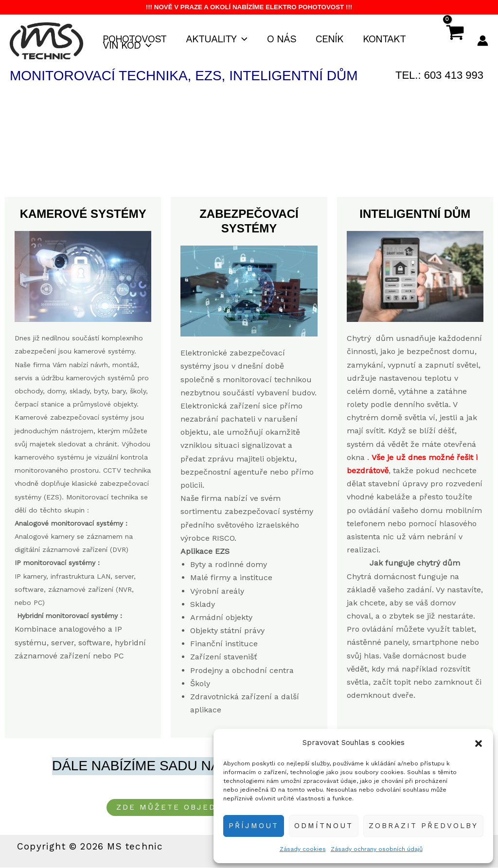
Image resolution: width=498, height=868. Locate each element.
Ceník (333, 39)
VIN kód (128, 45)
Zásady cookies (303, 849)
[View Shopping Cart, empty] (454, 41)
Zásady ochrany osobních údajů (377, 849)
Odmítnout (324, 826)
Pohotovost (135, 39)
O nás (284, 39)
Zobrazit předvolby (423, 826)
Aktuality (218, 39)
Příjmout (254, 826)
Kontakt (389, 39)
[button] (479, 743)
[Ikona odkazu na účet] (483, 41)
